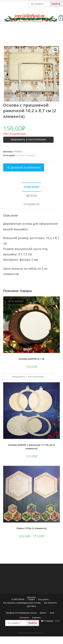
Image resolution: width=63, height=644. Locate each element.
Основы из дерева (26, 155)
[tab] (32, 187)
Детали (32, 196)
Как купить (43, 599)
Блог (52, 613)
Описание (31, 187)
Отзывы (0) (32, 204)
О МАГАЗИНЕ (18, 599)
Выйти (43, 613)
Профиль (10, 613)
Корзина (36, 618)
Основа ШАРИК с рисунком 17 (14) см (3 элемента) (32, 447)
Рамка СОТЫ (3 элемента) (32, 528)
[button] (24, 167)
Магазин (31, 597)
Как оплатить (50, 603)
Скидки (31, 599)
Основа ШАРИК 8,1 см (32, 359)
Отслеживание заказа (26, 613)
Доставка (32, 606)
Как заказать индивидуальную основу (22, 603)
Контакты (24, 618)
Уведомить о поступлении (28, 140)
